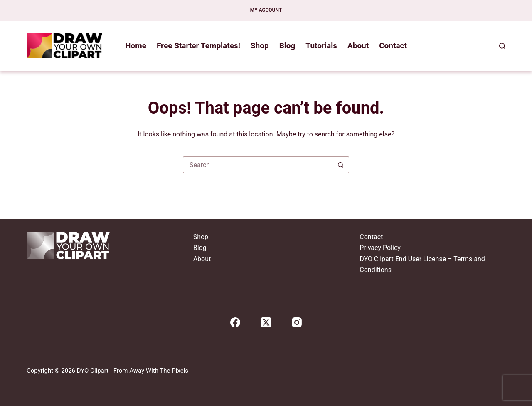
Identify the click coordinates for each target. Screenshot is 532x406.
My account (266, 10)
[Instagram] (297, 322)
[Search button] (341, 165)
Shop (260, 46)
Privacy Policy (380, 248)
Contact (393, 46)
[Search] (502, 46)
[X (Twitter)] (266, 322)
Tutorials (321, 46)
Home (136, 46)
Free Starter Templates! (198, 46)
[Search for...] (258, 165)
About (358, 46)
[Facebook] (235, 322)
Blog (287, 46)
